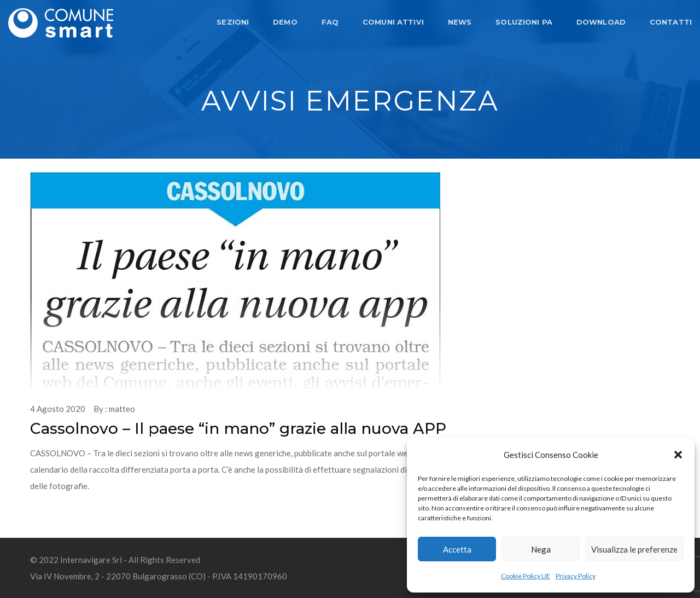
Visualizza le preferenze (634, 549)
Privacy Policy (576, 576)
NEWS (460, 22)
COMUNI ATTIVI (393, 22)
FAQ (330, 22)
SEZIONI (233, 22)
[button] (678, 455)
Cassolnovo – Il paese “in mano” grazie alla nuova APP (238, 428)
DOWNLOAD (601, 22)
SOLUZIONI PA (524, 22)
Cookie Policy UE (526, 576)
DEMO (285, 22)
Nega (541, 549)
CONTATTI (671, 22)
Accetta (457, 549)
